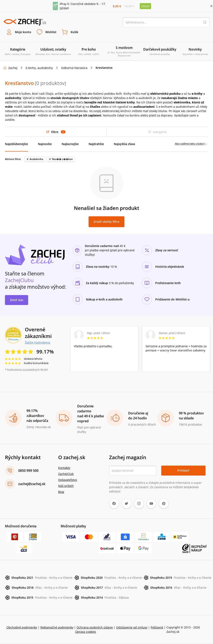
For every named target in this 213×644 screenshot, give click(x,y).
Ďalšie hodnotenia (37, 342)
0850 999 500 (28, 471)
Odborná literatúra (74, 68)
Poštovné (157, 627)
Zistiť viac (17, 300)
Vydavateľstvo (68, 480)
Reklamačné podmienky (57, 627)
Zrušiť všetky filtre (106, 222)
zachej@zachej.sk (32, 484)
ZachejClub (66, 474)
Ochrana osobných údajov (95, 627)
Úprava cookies (86, 632)
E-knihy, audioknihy (39, 68)
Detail (145, 6)
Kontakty (64, 468)
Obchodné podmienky (22, 627)
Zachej (13, 68)
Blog (61, 492)
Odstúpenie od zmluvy (132, 627)
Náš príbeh (66, 486)
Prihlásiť (183, 470)
